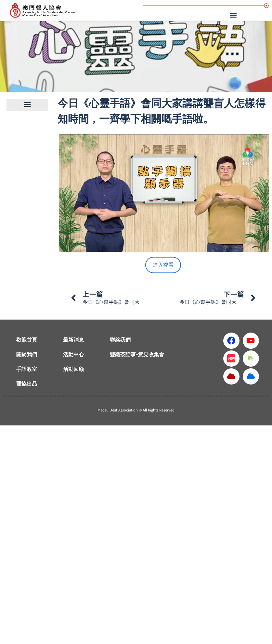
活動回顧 (73, 369)
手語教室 (27, 369)
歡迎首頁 (27, 340)
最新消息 (73, 340)
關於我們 (27, 354)
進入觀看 (163, 265)
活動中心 (73, 354)
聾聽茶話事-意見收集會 (137, 354)
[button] (234, 15)
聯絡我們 (120, 340)
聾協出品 (27, 384)
